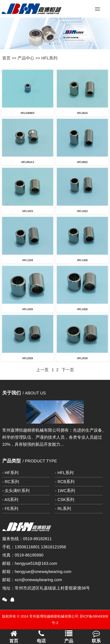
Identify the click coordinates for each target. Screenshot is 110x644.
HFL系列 (49, 58)
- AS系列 (10, 500)
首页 (6, 58)
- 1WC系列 (65, 491)
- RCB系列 (65, 482)
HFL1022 (82, 211)
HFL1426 (82, 260)
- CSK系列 (65, 500)
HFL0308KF (28, 113)
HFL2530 (82, 358)
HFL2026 (28, 358)
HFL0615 (82, 113)
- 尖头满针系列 (16, 491)
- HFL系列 (64, 473)
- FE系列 (10, 509)
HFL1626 (28, 309)
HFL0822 (82, 162)
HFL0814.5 (28, 162)
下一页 (68, 370)
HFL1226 (28, 260)
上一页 (42, 370)
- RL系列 (63, 509)
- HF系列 (10, 473)
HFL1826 (82, 309)
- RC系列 (11, 482)
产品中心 (26, 58)
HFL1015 (28, 211)
